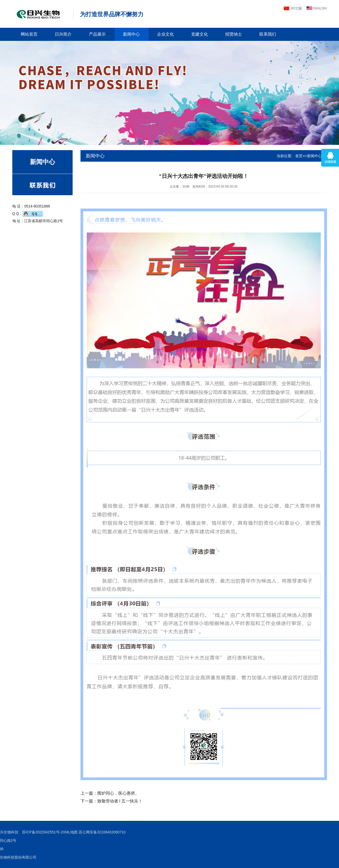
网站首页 (29, 34)
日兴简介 (63, 34)
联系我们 (268, 34)
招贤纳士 (234, 34)
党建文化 (200, 34)
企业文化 (165, 34)
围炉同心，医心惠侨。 (118, 793)
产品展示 (97, 34)
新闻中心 (131, 34)
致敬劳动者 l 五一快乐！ (120, 801)
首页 (299, 156)
